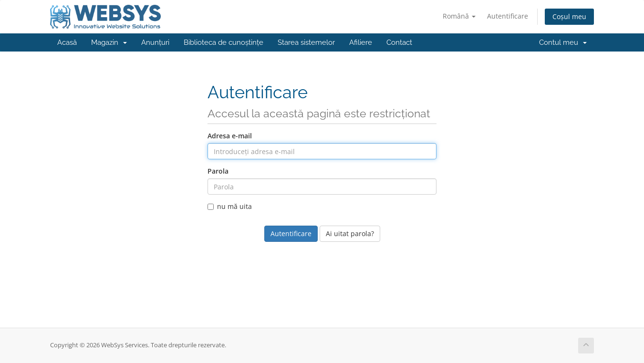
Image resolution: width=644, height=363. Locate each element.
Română (459, 16)
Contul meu (563, 42)
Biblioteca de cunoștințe (223, 42)
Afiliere (361, 42)
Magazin (109, 42)
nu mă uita (230, 206)
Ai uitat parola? (350, 233)
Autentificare (508, 16)
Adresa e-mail (230, 136)
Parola (218, 171)
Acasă (67, 42)
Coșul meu (569, 16)
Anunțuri (155, 42)
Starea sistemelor (306, 42)
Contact (399, 42)
